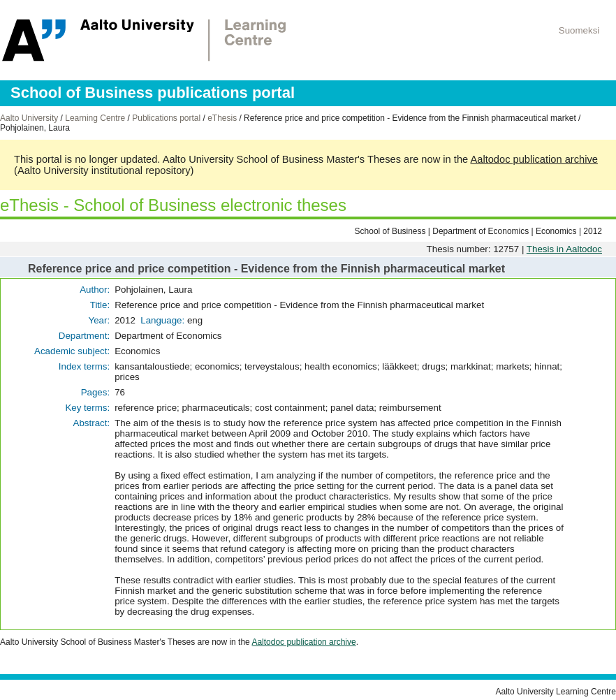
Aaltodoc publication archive (534, 159)
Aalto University (29, 118)
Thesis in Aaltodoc (564, 249)
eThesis (222, 118)
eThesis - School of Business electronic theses (173, 205)
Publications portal (166, 118)
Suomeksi (579, 30)
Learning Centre (95, 118)
